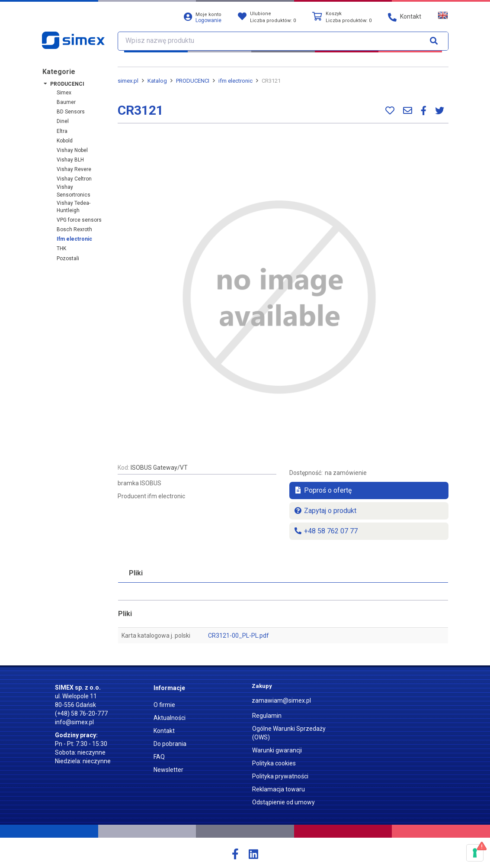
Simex (64, 93)
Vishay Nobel (72, 150)
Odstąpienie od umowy (283, 802)
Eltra (62, 131)
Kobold (65, 141)
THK (61, 248)
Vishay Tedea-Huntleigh (74, 207)
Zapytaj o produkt (325, 511)
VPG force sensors (79, 220)
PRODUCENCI (67, 84)
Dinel (63, 121)
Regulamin (267, 716)
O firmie (164, 705)
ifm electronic (74, 239)
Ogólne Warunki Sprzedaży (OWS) (289, 733)
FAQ (159, 757)
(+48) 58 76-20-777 (81, 713)
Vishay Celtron (74, 179)
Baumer (66, 102)
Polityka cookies (274, 763)
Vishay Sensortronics (74, 191)
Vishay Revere (74, 169)
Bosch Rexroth (74, 229)
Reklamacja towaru (279, 789)
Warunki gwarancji (277, 750)
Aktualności (170, 718)
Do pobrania (170, 744)
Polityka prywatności (280, 776)
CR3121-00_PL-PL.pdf (239, 636)
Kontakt (164, 731)
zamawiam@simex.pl (281, 700)
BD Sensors (71, 112)
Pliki (136, 573)
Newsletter (168, 770)
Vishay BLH (70, 160)
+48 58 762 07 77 (326, 531)
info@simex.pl (74, 722)
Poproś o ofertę (323, 490)
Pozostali (68, 258)
